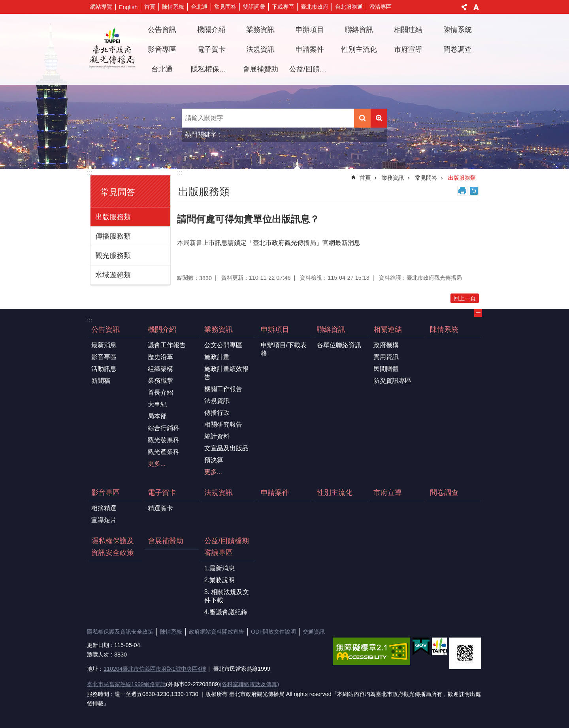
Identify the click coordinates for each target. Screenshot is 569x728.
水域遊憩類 (113, 275)
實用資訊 (386, 357)
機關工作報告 (223, 389)
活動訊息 (104, 369)
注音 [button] (474, 191)
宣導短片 (104, 520)
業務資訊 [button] (260, 30)
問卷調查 (458, 49)
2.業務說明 (219, 580)
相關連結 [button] (408, 30)
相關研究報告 (223, 424)
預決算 (214, 460)
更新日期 (98, 645)
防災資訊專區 (392, 381)
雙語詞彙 (254, 7)
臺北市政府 (315, 7)
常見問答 (225, 7)
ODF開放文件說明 (273, 632)
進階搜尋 (379, 118)
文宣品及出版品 (226, 448)
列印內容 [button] (462, 191)
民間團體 (386, 369)
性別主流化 (359, 49)
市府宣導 (408, 49)
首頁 (150, 7)
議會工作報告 (167, 345)
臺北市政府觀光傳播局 (112, 49)
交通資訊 (314, 632)
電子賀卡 (162, 493)
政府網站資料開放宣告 (217, 632)
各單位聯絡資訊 (339, 345)
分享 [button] (464, 7)
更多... (157, 464)
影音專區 (104, 357)
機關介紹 (162, 329)
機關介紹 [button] (211, 30)
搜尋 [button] (362, 118)
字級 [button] (476, 7)
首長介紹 (160, 392)
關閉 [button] (478, 313)
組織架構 (160, 369)
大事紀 (157, 404)
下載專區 (283, 7)
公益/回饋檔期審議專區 (227, 547)
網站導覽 (101, 7)
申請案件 (310, 49)
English (128, 7)
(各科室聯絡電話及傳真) (249, 684)
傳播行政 (217, 413)
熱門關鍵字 (201, 135)
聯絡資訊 (331, 329)
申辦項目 (275, 329)
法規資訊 (260, 49)
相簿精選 (104, 508)
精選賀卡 (160, 508)
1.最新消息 (219, 568)
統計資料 (217, 436)
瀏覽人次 (98, 655)
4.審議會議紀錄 (226, 612)
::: (89, 172)
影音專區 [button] (162, 49)
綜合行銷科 (164, 428)
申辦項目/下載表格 (284, 349)
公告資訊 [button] (162, 30)
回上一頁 (465, 298)
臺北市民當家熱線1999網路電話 (126, 684)
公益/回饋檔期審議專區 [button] (311, 69)
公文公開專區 (223, 345)
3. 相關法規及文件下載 (227, 596)
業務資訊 (393, 178)
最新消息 (104, 345)
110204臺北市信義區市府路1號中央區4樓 (155, 669)
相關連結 (388, 329)
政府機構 (386, 345)
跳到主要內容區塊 (4, 4)
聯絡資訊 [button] (359, 30)
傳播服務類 (113, 236)
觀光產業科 (164, 452)
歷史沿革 (160, 357)
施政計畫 (217, 357)
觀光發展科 (164, 440)
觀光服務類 (113, 256)
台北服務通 (349, 7)
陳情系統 (173, 7)
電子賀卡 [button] (211, 49)
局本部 (157, 416)
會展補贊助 (260, 69)
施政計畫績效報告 (226, 373)
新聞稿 (101, 381)
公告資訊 (106, 329)
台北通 (199, 7)
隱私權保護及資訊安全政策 (213, 69)
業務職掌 (160, 381)
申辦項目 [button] (310, 30)
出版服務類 (113, 217)
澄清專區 (381, 7)
